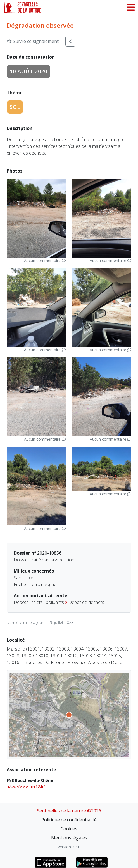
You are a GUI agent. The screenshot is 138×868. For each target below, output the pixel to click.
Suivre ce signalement (33, 41)
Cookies (69, 829)
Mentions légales (69, 838)
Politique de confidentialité (69, 820)
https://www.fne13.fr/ (26, 786)
